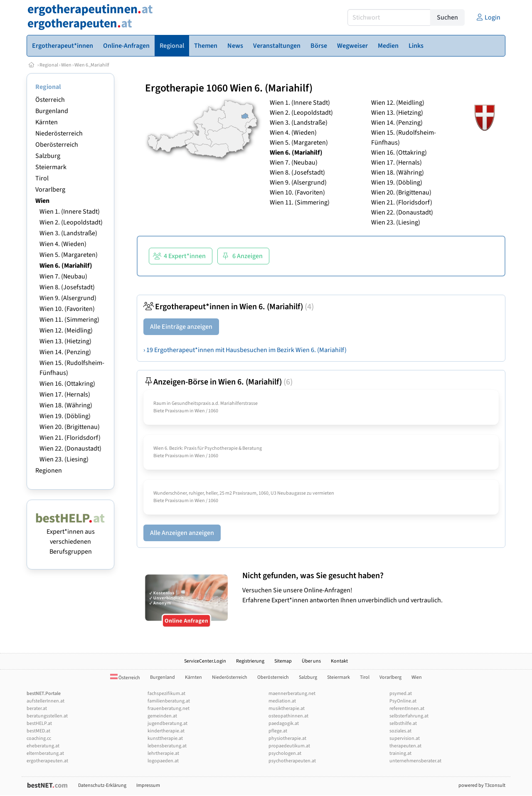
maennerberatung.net (292, 694)
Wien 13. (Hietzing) (65, 341)
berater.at (37, 709)
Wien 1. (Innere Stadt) (70, 212)
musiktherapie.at (287, 709)
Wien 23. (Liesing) (64, 459)
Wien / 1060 (206, 411)
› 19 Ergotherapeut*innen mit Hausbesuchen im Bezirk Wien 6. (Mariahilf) (245, 350)
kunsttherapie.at (165, 738)
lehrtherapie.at (163, 753)
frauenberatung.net (169, 709)
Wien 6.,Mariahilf (92, 65)
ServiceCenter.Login (205, 661)
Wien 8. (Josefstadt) (67, 287)
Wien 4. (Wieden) (63, 244)
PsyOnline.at (403, 701)
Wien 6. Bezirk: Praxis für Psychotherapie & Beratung (208, 448)
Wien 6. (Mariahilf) (66, 266)
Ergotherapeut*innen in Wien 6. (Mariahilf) (229, 307)
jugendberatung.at (167, 723)
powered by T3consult (482, 785)
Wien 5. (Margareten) (69, 255)
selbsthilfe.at (403, 723)
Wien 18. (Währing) (66, 405)
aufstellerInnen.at (46, 701)
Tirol (42, 178)
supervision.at (405, 738)
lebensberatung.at (167, 746)
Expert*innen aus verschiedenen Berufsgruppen (70, 537)
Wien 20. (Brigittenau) (70, 427)
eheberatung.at (43, 746)
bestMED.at (38, 731)
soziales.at (400, 731)
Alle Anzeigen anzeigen (182, 533)
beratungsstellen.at (47, 716)
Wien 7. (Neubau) (63, 276)
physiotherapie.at (287, 738)
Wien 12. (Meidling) (66, 330)
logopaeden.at (163, 761)
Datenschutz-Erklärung (102, 785)
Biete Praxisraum (171, 411)
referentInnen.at (407, 709)
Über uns (311, 661)
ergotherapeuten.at (47, 761)
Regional (49, 65)
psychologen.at (285, 753)
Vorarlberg (50, 190)
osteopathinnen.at (288, 716)
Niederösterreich (59, 133)
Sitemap (283, 661)
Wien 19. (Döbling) (65, 416)
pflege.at (278, 731)
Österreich (50, 100)
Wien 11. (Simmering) (69, 320)
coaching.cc (39, 738)
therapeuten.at (405, 746)
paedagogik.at (284, 723)
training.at (400, 753)
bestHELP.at (39, 723)
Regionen (49, 471)
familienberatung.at (169, 701)
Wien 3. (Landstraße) (68, 233)
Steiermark (51, 167)
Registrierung (250, 661)
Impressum (148, 785)
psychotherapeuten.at (292, 761)
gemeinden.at (162, 716)
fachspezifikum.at (166, 694)
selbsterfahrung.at (409, 716)
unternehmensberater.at (415, 761)
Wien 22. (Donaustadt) (70, 449)
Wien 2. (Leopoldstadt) (71, 222)
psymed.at (401, 694)
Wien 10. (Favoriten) (67, 309)
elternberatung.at (45, 753)
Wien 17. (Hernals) (65, 394)
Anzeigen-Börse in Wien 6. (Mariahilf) (218, 382)
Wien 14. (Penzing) (65, 352)
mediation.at (282, 701)
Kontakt (339, 661)
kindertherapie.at (166, 731)
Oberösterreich (57, 145)
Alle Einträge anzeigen (181, 327)
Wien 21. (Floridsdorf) (70, 438)
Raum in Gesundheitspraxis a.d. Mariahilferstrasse (206, 403)
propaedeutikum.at (289, 746)
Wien (66, 65)
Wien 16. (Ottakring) (67, 384)
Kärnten (47, 122)
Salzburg (48, 156)
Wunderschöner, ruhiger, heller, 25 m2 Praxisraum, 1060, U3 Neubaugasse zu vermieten (244, 493)
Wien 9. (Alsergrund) (68, 298)
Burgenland (52, 111)
